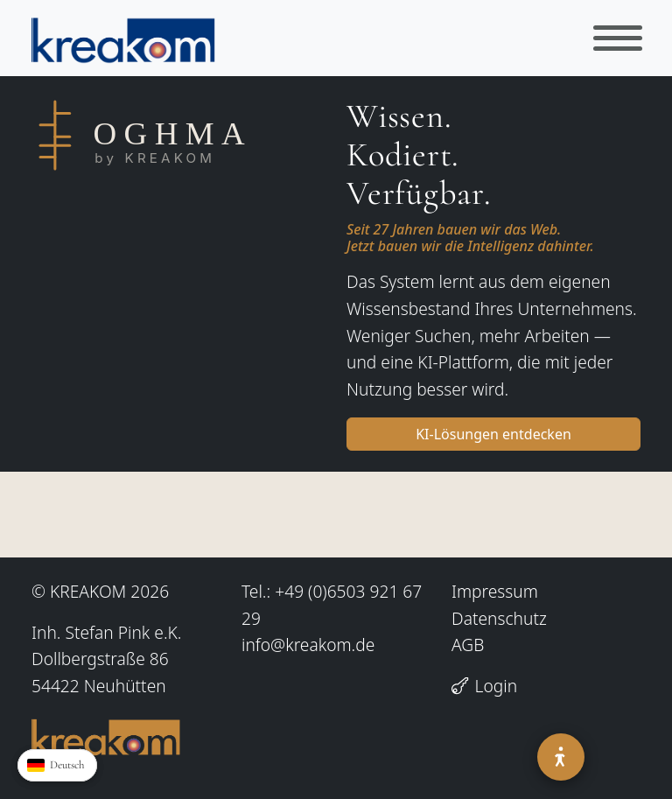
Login (484, 686)
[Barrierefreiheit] (561, 757)
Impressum (495, 591)
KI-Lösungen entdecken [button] (493, 434)
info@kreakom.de (308, 645)
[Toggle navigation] (618, 38)
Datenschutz (499, 618)
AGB (468, 645)
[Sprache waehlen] (57, 765)
